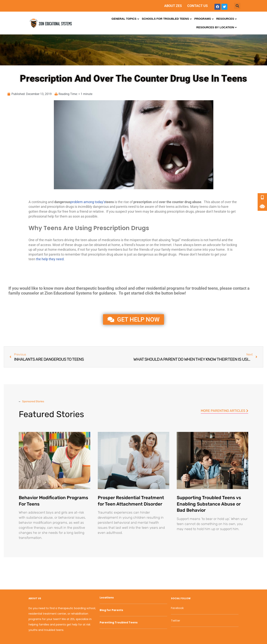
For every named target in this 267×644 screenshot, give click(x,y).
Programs (203, 19)
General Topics (124, 19)
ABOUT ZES (173, 6)
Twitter (176, 621)
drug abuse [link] (193, 202)
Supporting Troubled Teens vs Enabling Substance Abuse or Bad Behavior (209, 504)
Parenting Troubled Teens (119, 622)
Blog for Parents (111, 610)
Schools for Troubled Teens (165, 19)
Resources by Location (215, 27)
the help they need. (50, 259)
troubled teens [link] (205, 288)
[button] (237, 6)
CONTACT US (197, 6)
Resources (225, 19)
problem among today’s (88, 202)
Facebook (177, 608)
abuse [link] (215, 202)
